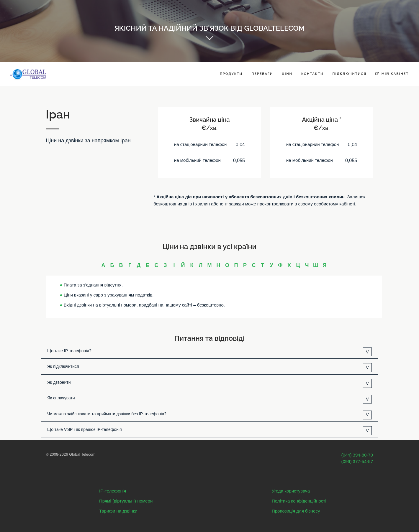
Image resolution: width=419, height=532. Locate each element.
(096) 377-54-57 (357, 461)
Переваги (262, 74)
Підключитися (349, 74)
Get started (209, 41)
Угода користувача (291, 491)
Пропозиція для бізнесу (296, 511)
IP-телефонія (113, 491)
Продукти (231, 74)
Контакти (312, 74)
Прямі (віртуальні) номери (126, 501)
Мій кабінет (392, 74)
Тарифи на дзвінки (118, 511)
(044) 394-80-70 (357, 455)
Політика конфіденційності (299, 501)
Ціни (287, 74)
